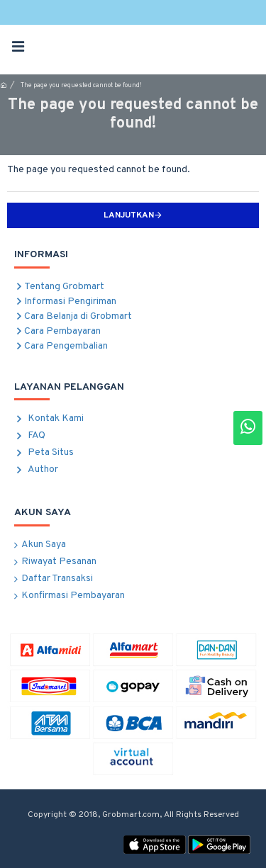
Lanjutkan (129, 215)
